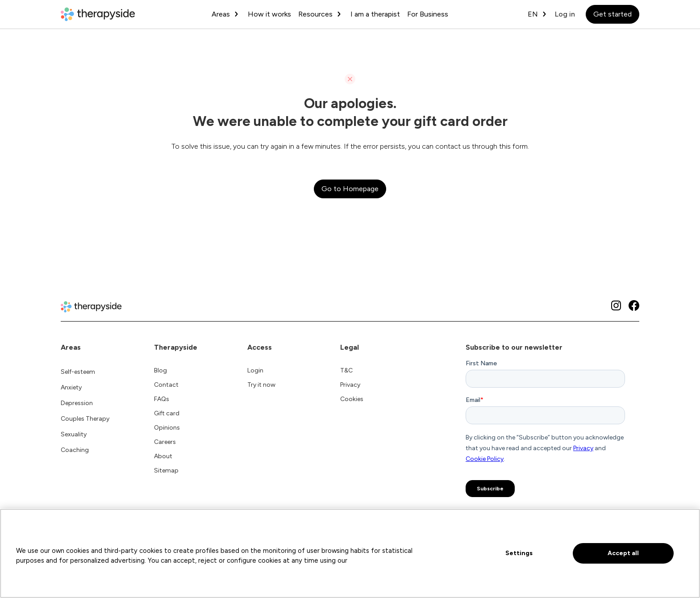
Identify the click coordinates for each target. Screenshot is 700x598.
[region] (350, 553)
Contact (166, 385)
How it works (269, 14)
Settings (519, 553)
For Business (428, 14)
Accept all (623, 553)
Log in (565, 14)
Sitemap (166, 470)
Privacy (350, 385)
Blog (160, 370)
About (163, 456)
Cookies (352, 399)
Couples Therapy (85, 419)
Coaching (75, 450)
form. (521, 146)
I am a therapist (375, 14)
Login (255, 370)
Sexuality (74, 434)
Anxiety (71, 387)
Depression (77, 403)
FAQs (162, 399)
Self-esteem (78, 372)
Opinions (167, 428)
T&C (346, 370)
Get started (612, 14)
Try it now (261, 385)
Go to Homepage (350, 189)
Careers (165, 442)
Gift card (167, 413)
